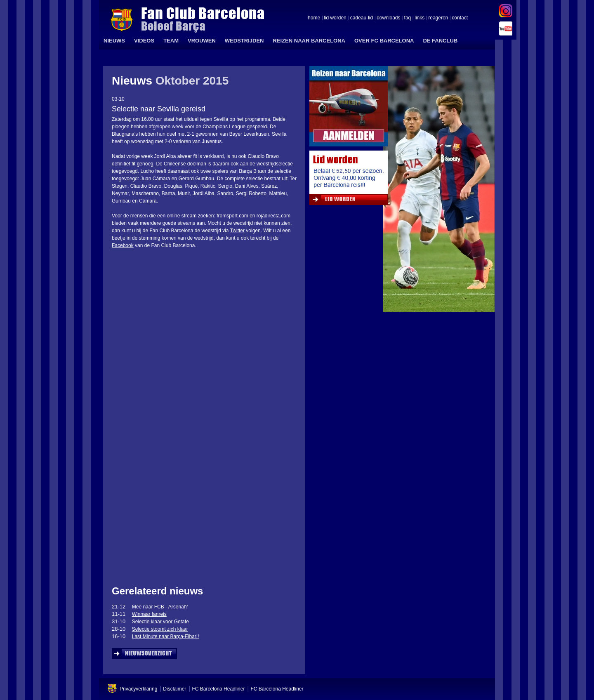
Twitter (237, 231)
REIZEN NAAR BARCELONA (309, 41)
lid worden (335, 18)
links (420, 18)
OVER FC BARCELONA (384, 41)
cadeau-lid (362, 18)
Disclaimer (174, 689)
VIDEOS (144, 41)
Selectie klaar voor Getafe (160, 622)
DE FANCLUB (440, 41)
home (314, 18)
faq (408, 18)
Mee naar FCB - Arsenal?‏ (160, 607)
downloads (388, 18)
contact (460, 18)
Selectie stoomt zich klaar (160, 629)
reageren (438, 18)
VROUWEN (202, 41)
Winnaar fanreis (149, 614)
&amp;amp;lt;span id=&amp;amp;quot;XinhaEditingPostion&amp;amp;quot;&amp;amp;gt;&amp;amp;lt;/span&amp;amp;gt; (199, 494)
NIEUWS (114, 41)
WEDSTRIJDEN (244, 41)
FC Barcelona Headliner (218, 689)
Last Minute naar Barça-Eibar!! (166, 636)
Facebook (123, 245)
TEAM (171, 41)
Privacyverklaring (138, 689)
